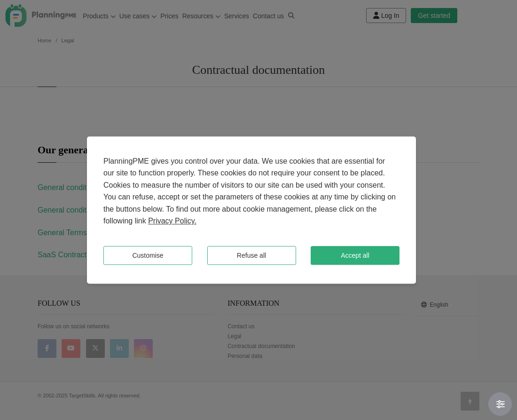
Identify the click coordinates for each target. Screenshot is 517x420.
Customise (148, 255)
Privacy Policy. (172, 221)
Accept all (355, 255)
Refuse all (251, 255)
